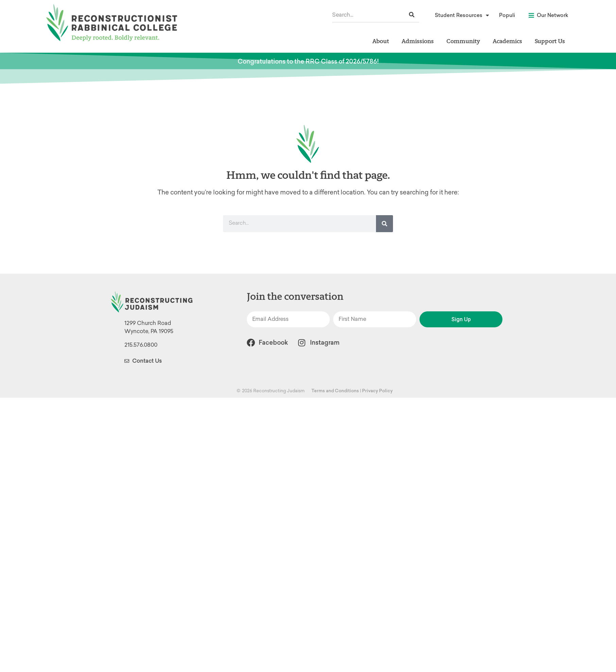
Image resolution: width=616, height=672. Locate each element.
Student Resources (462, 15)
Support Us (550, 41)
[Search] (412, 15)
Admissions (419, 41)
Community (465, 41)
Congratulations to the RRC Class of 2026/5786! (308, 62)
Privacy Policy (377, 391)
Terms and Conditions (335, 391)
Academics (509, 41)
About (382, 41)
